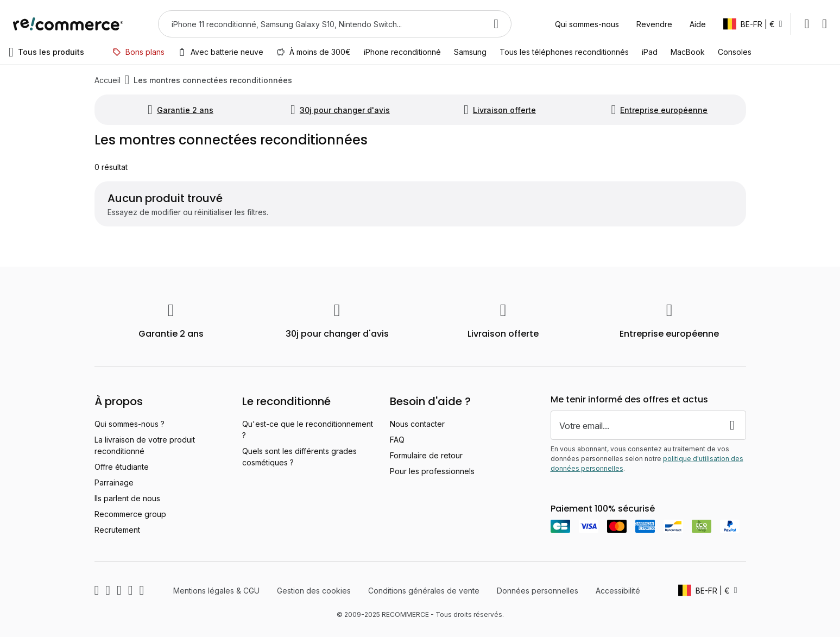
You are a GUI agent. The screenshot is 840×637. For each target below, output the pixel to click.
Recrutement (117, 530)
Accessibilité (618, 591)
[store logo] (68, 24)
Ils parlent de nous (127, 498)
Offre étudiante (122, 467)
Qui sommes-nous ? (130, 424)
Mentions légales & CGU (216, 591)
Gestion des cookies (314, 591)
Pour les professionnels (432, 471)
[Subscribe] (732, 425)
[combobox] (320, 24)
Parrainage (114, 483)
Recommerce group (130, 514)
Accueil (108, 80)
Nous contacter (417, 424)
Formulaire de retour (426, 455)
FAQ (397, 440)
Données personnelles (538, 591)
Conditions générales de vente (424, 591)
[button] (753, 24)
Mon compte (807, 24)
